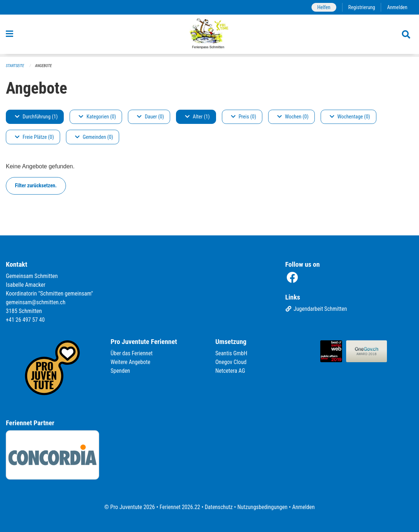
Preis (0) (244, 117)
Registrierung (361, 7)
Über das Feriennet (132, 354)
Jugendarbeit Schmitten (317, 310)
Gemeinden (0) (94, 137)
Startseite (15, 66)
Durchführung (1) (36, 117)
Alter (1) (197, 117)
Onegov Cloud (231, 362)
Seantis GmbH (232, 354)
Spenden (121, 371)
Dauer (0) (150, 117)
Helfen (322, 7)
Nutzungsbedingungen (263, 507)
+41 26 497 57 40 (26, 320)
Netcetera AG (231, 371)
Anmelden (397, 7)
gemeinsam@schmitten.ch (36, 303)
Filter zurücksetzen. (36, 186)
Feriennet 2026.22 (179, 507)
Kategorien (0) (97, 117)
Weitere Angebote (131, 362)
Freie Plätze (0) (34, 137)
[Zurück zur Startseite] (210, 36)
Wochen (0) (293, 117)
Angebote (44, 66)
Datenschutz (218, 507)
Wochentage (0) (350, 117)
